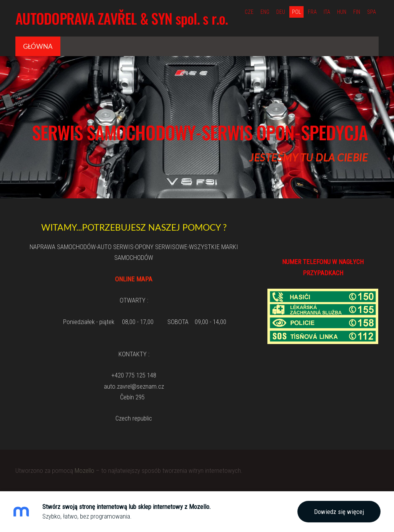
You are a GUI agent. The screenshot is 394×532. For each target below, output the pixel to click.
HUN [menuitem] (342, 12)
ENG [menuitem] (265, 12)
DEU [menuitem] (281, 12)
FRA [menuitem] (312, 12)
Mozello (84, 470)
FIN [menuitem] (357, 12)
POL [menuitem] (296, 12)
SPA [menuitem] (371, 12)
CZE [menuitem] (249, 12)
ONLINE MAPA (134, 279)
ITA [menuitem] (327, 12)
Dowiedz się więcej (339, 512)
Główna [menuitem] (38, 46)
